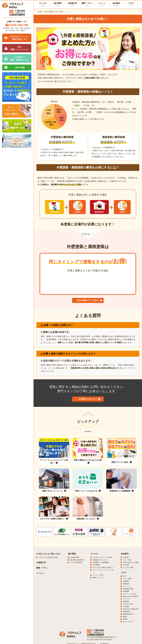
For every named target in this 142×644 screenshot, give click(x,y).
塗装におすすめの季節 (130, 596)
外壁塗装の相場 (128, 589)
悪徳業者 (126, 601)
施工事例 (58, 4)
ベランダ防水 (127, 579)
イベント (102, 4)
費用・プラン (87, 4)
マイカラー (127, 599)
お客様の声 (72, 4)
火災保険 (126, 606)
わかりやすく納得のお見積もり (103, 567)
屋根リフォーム (98, 578)
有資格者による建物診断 (101, 562)
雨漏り (125, 617)
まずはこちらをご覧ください (49, 554)
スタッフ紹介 (127, 560)
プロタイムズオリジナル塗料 (102, 557)
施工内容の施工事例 (77, 560)
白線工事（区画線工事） (131, 609)
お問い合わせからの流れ (131, 562)
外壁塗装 (126, 581)
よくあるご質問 (128, 567)
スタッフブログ (128, 622)
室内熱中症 (127, 612)
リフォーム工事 (98, 575)
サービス (94, 554)
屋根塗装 (126, 584)
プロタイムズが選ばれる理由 (48, 557)
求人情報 (126, 565)
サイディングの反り (130, 594)
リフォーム (127, 586)
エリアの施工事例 (76, 562)
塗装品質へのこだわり (100, 560)
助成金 (125, 619)
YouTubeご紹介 (128, 604)
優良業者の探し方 (129, 614)
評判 (124, 576)
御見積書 (126, 591)
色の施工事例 (75, 557)
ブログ (131, 4)
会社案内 (116, 4)
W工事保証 (96, 565)
